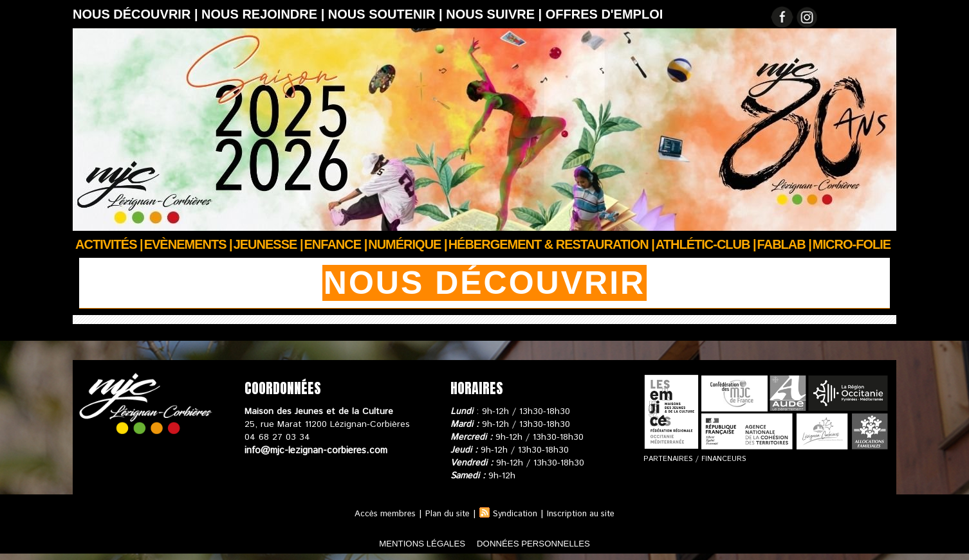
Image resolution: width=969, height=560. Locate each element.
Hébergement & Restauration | (551, 244)
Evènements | (188, 244)
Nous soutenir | (387, 14)
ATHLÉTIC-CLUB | (706, 244)
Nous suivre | (496, 14)
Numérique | (407, 244)
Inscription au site (587, 514)
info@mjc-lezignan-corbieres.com (312, 450)
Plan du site (445, 514)
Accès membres (377, 514)
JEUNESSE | (268, 244)
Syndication (517, 514)
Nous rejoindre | (265, 14)
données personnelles (551, 543)
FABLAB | (784, 244)
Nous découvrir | (137, 14)
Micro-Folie (852, 244)
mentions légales (403, 543)
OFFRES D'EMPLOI (604, 14)
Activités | (109, 244)
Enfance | (336, 244)
